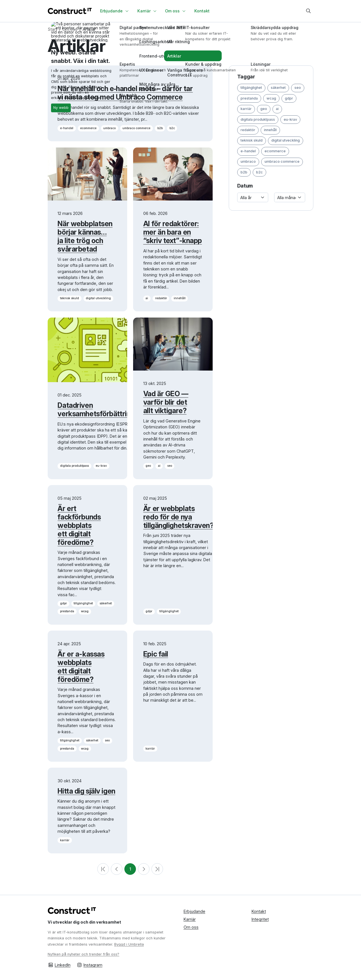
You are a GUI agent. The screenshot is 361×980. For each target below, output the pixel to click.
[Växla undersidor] (128, 11)
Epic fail (156, 654)
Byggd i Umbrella (129, 944)
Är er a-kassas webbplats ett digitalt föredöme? (81, 667)
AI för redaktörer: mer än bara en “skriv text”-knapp (173, 232)
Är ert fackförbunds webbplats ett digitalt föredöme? (79, 525)
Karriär (190, 919)
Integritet (260, 919)
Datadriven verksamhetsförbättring (96, 409)
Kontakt (259, 911)
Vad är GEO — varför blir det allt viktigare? (166, 402)
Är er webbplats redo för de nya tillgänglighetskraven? (178, 517)
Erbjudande (194, 911)
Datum (245, 186)
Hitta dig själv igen (86, 791)
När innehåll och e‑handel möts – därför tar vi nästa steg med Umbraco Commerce (125, 93)
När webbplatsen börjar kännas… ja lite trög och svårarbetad (85, 236)
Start (52, 29)
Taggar (246, 77)
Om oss (70, 29)
